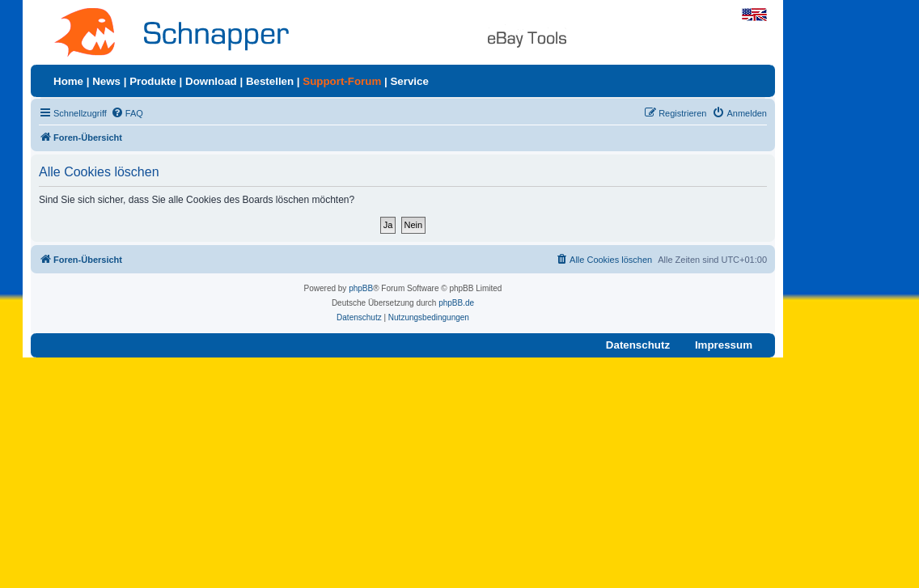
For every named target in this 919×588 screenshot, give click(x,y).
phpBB (361, 288)
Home (68, 81)
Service (409, 81)
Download (211, 81)
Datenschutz (638, 345)
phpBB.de (456, 303)
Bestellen (270, 81)
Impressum (724, 345)
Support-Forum (342, 81)
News (106, 81)
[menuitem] (127, 113)
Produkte (153, 81)
